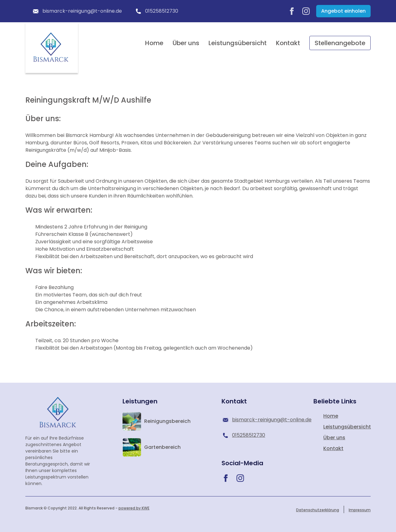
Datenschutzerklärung (318, 510)
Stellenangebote (340, 43)
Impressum (360, 510)
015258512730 (156, 11)
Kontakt (288, 43)
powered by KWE (134, 508)
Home (154, 43)
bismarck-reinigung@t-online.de (77, 11)
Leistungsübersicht (238, 43)
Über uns (186, 43)
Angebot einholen (343, 11)
